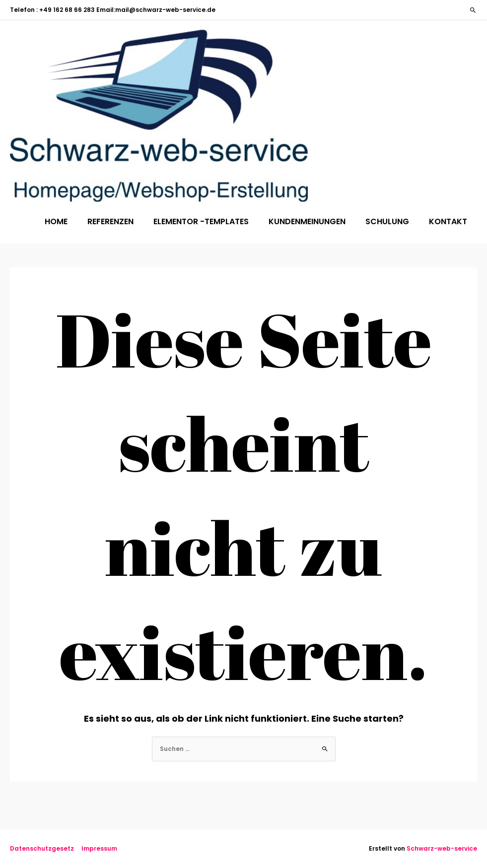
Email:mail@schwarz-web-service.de (155, 10)
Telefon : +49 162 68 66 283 (52, 10)
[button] (473, 10)
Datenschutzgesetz (42, 848)
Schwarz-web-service (442, 848)
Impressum (99, 848)
